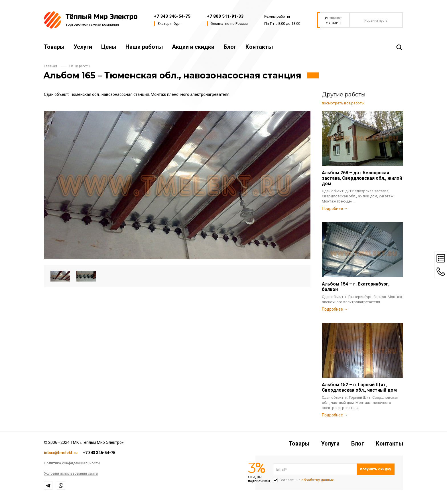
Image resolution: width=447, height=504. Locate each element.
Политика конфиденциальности (72, 463)
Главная (50, 66)
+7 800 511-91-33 (225, 16)
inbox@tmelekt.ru (61, 453)
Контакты (259, 47)
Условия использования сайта (71, 473)
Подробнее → (335, 209)
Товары (54, 47)
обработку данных (317, 480)
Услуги (83, 47)
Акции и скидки (193, 47)
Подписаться (376, 469)
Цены (109, 47)
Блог (230, 47)
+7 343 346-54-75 (172, 16)
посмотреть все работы (343, 103)
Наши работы (144, 47)
